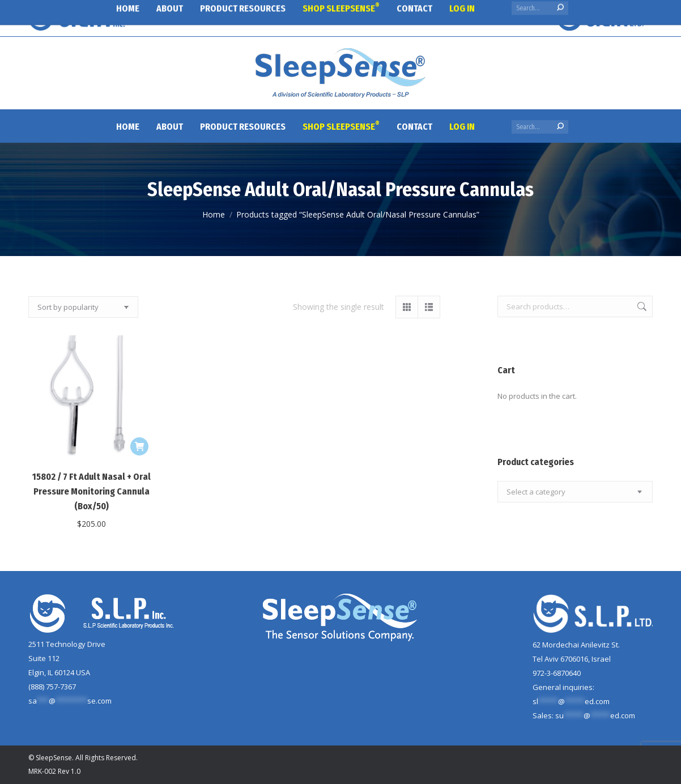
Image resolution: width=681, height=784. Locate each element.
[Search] (540, 127)
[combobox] (575, 492)
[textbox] (536, 492)
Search (641, 306)
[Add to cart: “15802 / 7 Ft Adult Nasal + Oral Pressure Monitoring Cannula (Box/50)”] (139, 446)
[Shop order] (83, 307)
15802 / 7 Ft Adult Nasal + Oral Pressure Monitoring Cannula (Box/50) (91, 491)
